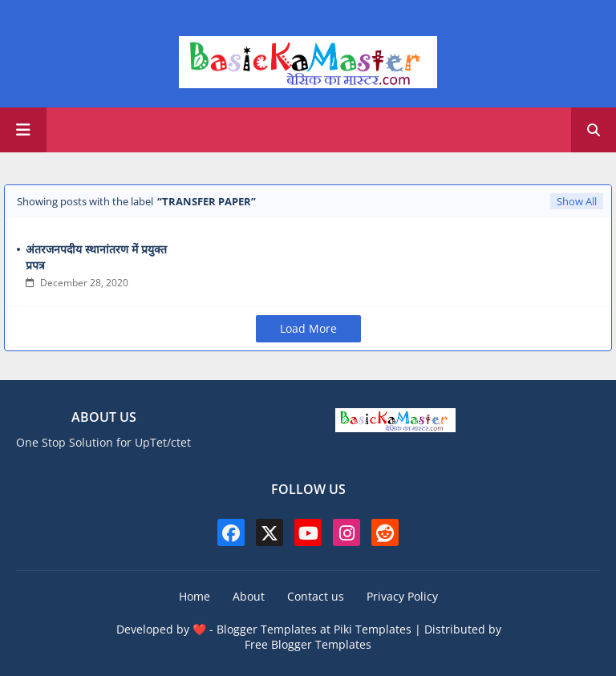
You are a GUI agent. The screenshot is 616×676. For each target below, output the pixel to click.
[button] (594, 130)
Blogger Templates (267, 629)
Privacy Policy (402, 596)
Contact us (316, 596)
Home (195, 596)
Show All (577, 201)
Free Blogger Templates (308, 644)
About (249, 596)
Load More (308, 328)
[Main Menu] (23, 130)
